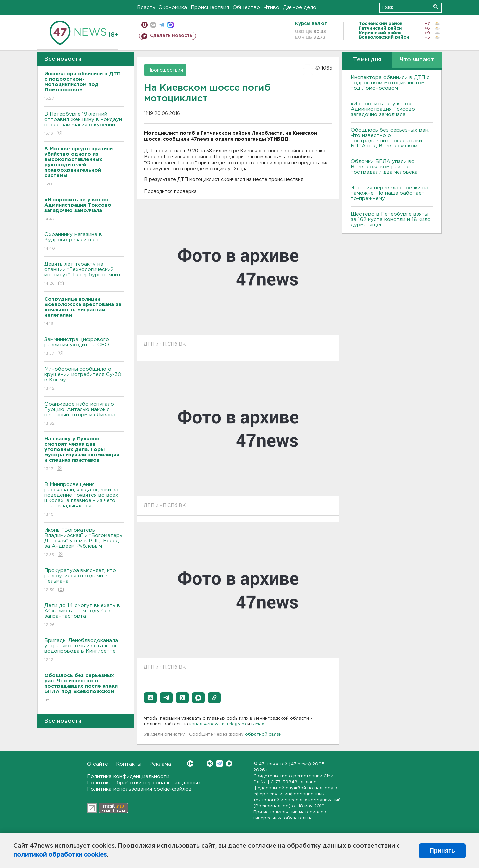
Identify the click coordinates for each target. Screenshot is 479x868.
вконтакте (153, 25)
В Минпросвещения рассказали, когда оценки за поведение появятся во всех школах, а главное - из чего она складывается (84, 500)
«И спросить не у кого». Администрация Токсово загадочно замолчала (383, 109)
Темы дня (367, 60)
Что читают (417, 60)
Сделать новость (171, 36)
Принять (442, 851)
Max (229, 764)
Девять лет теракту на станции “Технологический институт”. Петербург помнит (84, 274)
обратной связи (263, 735)
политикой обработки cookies (60, 855)
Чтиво (272, 7)
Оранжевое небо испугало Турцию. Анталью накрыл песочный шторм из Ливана (84, 414)
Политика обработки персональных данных (144, 783)
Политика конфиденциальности (128, 777)
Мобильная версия (145, 25)
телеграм (162, 25)
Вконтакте (190, 764)
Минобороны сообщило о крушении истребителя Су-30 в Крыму (84, 379)
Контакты (129, 764)
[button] (150, 698)
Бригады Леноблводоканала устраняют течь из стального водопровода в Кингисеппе (84, 650)
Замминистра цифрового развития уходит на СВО (84, 347)
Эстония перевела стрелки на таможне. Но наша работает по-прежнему (390, 193)
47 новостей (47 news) (285, 764)
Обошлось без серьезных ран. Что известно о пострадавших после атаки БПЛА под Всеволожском (390, 138)
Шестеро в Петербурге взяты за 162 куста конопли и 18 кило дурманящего (391, 220)
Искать (436, 7)
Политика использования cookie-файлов (139, 789)
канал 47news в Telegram (218, 724)
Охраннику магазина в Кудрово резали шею (84, 242)
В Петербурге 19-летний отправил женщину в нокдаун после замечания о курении (84, 124)
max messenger (170, 25)
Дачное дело (300, 7)
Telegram (219, 764)
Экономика (173, 7)
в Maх (258, 724)
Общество (246, 7)
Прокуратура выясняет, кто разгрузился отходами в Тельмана (84, 580)
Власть (146, 7)
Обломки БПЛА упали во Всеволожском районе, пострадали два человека (384, 167)
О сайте (98, 764)
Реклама (160, 764)
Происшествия (210, 7)
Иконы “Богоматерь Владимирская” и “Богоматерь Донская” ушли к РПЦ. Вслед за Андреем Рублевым (84, 543)
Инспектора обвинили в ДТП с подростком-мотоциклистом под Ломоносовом (390, 83)
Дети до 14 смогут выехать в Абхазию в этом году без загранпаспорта (84, 615)
